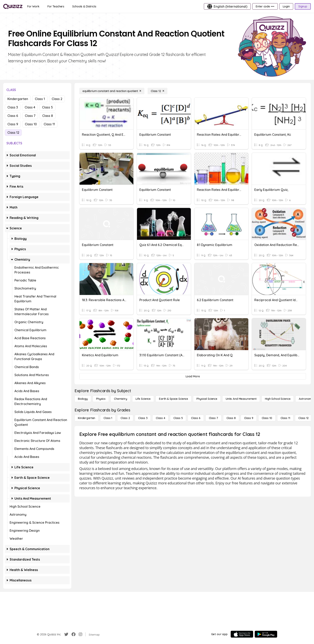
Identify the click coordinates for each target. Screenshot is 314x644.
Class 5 (47, 107)
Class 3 (13, 107)
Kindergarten (18, 99)
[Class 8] (231, 418)
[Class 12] (158, 91)
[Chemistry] (121, 399)
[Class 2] (125, 418)
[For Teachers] (56, 6)
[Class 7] (213, 418)
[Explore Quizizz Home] (13, 6)
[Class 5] (178, 418)
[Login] (286, 6)
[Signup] (303, 6)
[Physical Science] (207, 399)
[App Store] (242, 634)
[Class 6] (196, 418)
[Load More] (193, 376)
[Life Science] (143, 399)
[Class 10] (267, 418)
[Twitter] (66, 634)
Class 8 (48, 116)
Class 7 (30, 116)
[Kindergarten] (87, 418)
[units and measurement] (241, 399)
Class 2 (57, 99)
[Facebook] (73, 634)
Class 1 (40, 99)
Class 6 (13, 116)
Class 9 (13, 124)
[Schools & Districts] (84, 6)
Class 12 (13, 133)
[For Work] (33, 6)
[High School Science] (278, 399)
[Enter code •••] (265, 6)
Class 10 (31, 124)
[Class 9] (249, 418)
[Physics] (101, 399)
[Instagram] (81, 634)
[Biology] (83, 399)
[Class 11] (285, 418)
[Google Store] (266, 634)
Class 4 (30, 107)
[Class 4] (160, 418)
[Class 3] (143, 418)
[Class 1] (108, 418)
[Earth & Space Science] (174, 399)
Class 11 (49, 124)
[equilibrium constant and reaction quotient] (112, 91)
